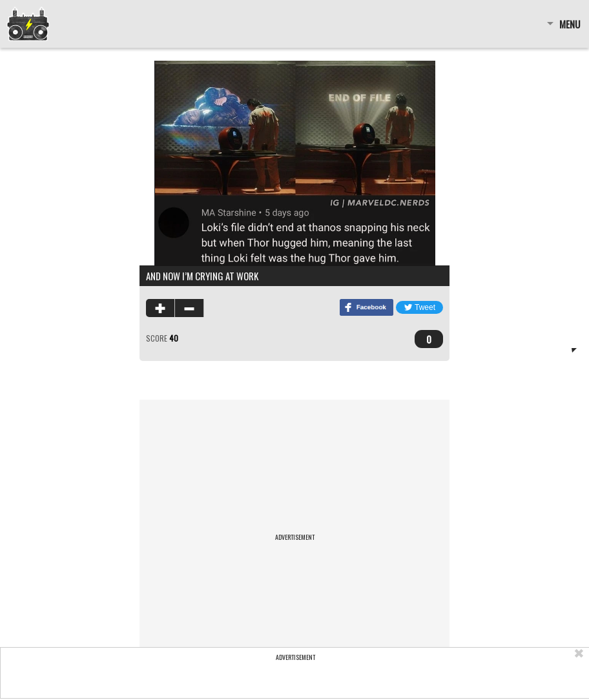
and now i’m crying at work (202, 276)
